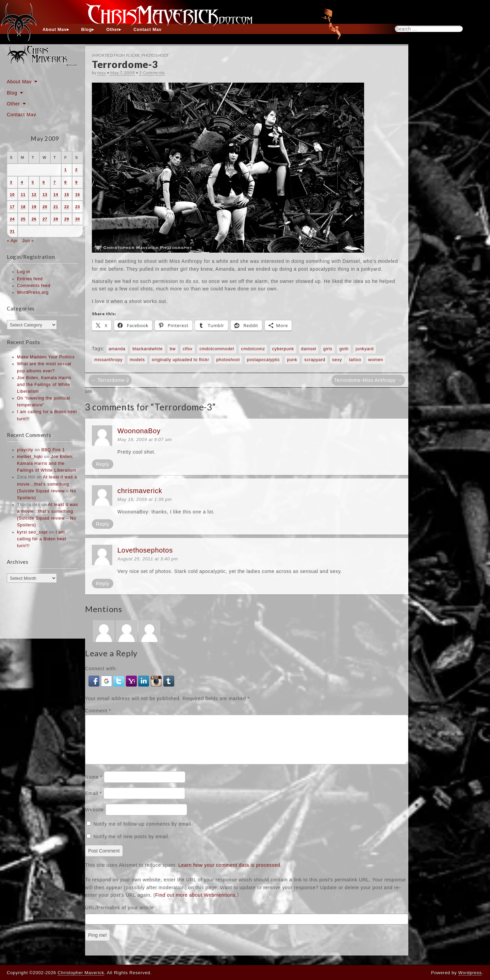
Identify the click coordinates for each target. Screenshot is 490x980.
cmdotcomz (253, 349)
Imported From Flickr (116, 55)
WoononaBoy (139, 431)
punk (292, 360)
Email (93, 801)
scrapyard (315, 360)
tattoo (355, 360)
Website (94, 818)
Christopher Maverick (81, 973)
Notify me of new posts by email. (132, 845)
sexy (337, 360)
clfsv (188, 349)
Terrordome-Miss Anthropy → (368, 380)
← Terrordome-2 (110, 380)
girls (328, 349)
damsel (309, 349)
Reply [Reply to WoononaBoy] (103, 464)
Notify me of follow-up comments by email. (143, 832)
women (376, 360)
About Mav (55, 30)
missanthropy (108, 360)
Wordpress (470, 973)
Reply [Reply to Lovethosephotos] (103, 584)
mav (102, 73)
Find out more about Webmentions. (196, 903)
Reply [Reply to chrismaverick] (103, 524)
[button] (95, 681)
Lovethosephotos (145, 550)
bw (173, 349)
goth (344, 349)
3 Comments (152, 73)
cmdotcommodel (217, 349)
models (137, 360)
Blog (87, 30)
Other (112, 30)
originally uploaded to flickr (181, 360)
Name (94, 785)
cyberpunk (283, 349)
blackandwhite (148, 349)
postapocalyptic (264, 360)
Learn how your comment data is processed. (230, 873)
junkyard (365, 349)
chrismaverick (140, 491)
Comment (98, 711)
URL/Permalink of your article (119, 916)
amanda (117, 349)
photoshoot (228, 360)
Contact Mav (148, 30)
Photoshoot (155, 55)
